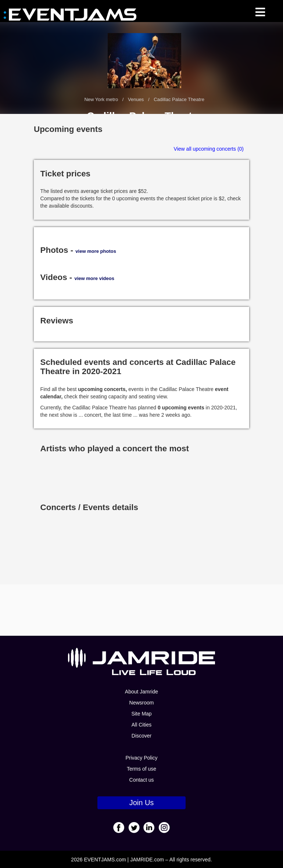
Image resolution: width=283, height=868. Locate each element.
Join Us (142, 803)
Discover (141, 736)
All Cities (141, 725)
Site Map (141, 714)
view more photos (96, 251)
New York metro (102, 99)
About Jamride (141, 692)
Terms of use (141, 769)
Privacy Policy (141, 758)
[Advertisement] (145, 610)
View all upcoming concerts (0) (209, 149)
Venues (136, 99)
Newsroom (142, 703)
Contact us (142, 780)
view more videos (94, 278)
